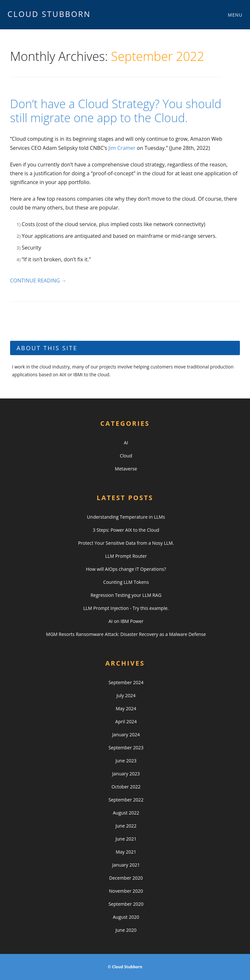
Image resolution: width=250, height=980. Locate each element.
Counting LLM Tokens (126, 582)
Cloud (126, 456)
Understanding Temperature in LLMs (126, 517)
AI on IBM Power (126, 621)
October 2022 (126, 787)
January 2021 (126, 865)
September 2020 (126, 904)
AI (126, 443)
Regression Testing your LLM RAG (126, 595)
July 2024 (126, 695)
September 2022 (126, 800)
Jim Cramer (122, 148)
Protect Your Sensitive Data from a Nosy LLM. (126, 543)
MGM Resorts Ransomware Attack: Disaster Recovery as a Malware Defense (126, 634)
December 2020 (126, 878)
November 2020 (126, 891)
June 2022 (126, 826)
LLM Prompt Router (126, 556)
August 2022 (126, 813)
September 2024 (126, 682)
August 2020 (126, 917)
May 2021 (126, 852)
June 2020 (126, 930)
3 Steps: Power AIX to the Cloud (126, 530)
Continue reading (38, 281)
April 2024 (126, 721)
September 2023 (126, 748)
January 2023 (126, 774)
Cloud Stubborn (49, 14)
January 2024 (126, 735)
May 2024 (126, 708)
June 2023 (126, 761)
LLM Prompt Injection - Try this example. (126, 608)
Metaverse (126, 469)
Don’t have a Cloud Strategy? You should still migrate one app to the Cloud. (116, 111)
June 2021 (126, 839)
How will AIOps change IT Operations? (126, 569)
